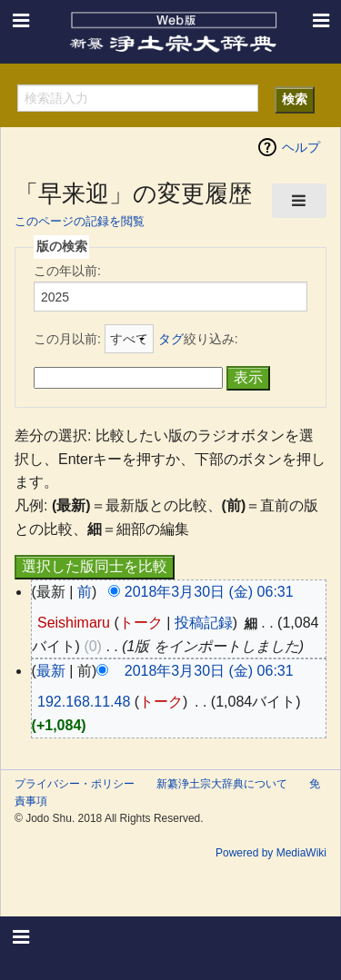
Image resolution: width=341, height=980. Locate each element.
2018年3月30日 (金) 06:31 (209, 592)
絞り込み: (198, 339)
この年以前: (67, 271)
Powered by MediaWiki (271, 853)
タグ (171, 339)
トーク (141, 623)
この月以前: (67, 339)
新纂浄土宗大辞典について (222, 784)
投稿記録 (204, 623)
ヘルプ (301, 147)
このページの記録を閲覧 (80, 221)
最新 (51, 671)
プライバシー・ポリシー (75, 784)
